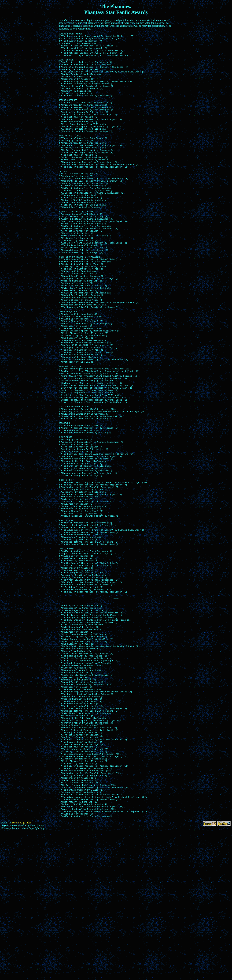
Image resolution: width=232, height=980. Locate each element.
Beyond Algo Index (21, 971)
